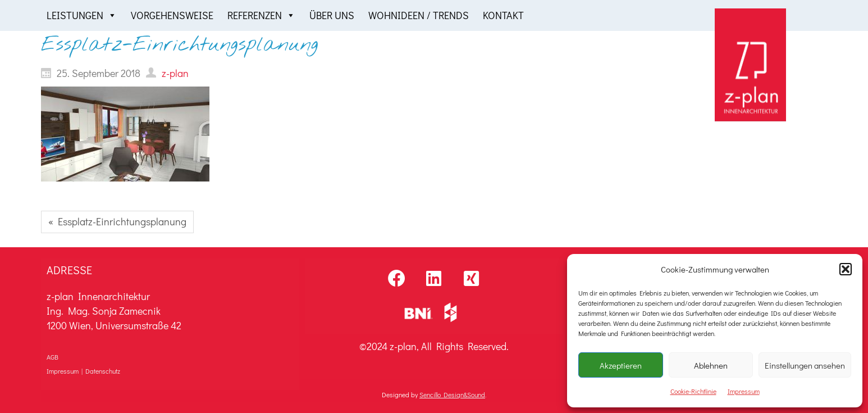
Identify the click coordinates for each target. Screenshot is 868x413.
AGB (52, 357)
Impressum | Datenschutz (83, 371)
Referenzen (261, 15)
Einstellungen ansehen (805, 365)
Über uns (332, 15)
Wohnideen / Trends (419, 15)
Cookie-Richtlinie (693, 391)
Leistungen (82, 15)
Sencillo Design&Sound (452, 394)
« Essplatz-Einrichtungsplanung (117, 221)
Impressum (744, 391)
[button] (846, 269)
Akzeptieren (621, 365)
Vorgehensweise (172, 15)
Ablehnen (711, 365)
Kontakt (503, 15)
